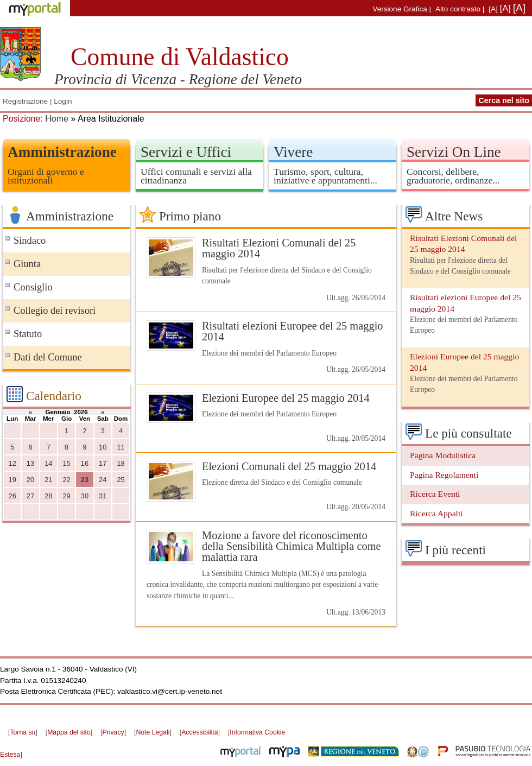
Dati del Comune (48, 357)
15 (66, 463)
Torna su (23, 732)
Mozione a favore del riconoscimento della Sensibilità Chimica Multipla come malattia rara (292, 546)
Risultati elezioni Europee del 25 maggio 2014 (293, 331)
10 (103, 447)
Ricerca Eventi (435, 494)
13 (30, 463)
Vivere (293, 152)
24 (103, 480)
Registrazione (25, 101)
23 (85, 480)
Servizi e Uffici (186, 152)
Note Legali (153, 732)
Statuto (28, 334)
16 (85, 463)
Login (63, 101)
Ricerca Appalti (436, 513)
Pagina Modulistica (443, 455)
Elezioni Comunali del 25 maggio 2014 (289, 466)
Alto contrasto (458, 9)
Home (57, 119)
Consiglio (33, 287)
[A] (493, 9)
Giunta (27, 264)
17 (103, 463)
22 (66, 480)
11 (121, 447)
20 (30, 480)
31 (103, 496)
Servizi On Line (454, 152)
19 (12, 480)
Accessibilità (199, 732)
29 (66, 496)
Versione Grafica (400, 9)
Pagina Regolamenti (444, 475)
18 (121, 463)
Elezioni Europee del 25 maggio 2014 (286, 398)
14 (48, 463)
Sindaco (30, 240)
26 (12, 496)
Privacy (113, 732)
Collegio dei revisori (55, 311)
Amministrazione (62, 152)
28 (48, 496)
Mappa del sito (69, 732)
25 (121, 480)
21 (48, 480)
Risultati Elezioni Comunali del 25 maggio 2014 (279, 248)
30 (85, 496)
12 (12, 463)
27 (30, 496)
